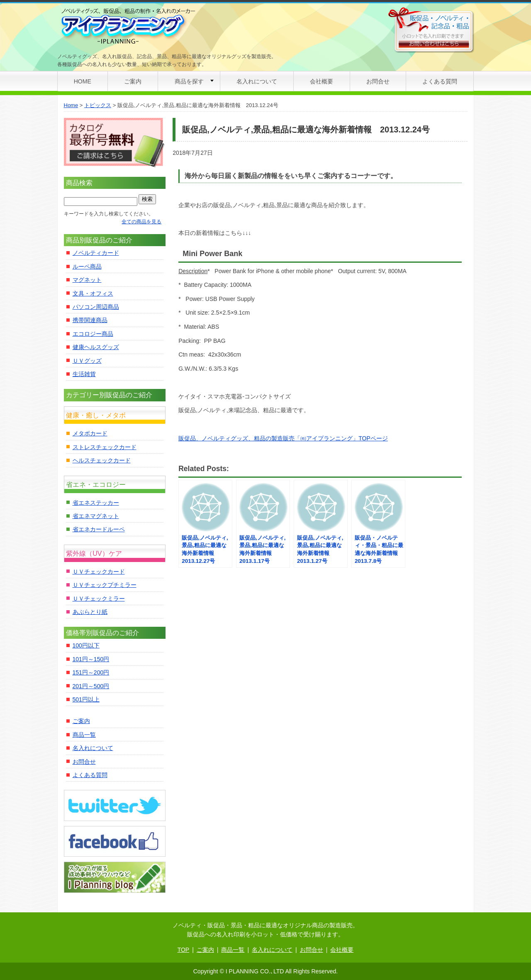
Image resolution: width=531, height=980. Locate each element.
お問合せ (378, 81)
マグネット (87, 280)
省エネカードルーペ (99, 529)
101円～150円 (91, 659)
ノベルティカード (96, 253)
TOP (184, 950)
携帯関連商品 (90, 320)
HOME (83, 81)
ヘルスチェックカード (102, 460)
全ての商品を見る (141, 222)
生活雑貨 (84, 374)
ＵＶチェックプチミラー (105, 585)
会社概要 (322, 81)
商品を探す (189, 81)
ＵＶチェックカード (99, 572)
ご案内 (133, 81)
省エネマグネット (96, 516)
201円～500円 (91, 686)
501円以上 (86, 699)
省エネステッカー (96, 503)
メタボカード (90, 433)
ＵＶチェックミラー (99, 599)
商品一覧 (84, 735)
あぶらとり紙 (90, 612)
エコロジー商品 (93, 334)
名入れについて (257, 81)
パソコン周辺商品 (96, 307)
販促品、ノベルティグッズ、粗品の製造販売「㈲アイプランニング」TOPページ (283, 438)
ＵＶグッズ (87, 361)
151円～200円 (91, 672)
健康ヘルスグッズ (96, 347)
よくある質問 (440, 81)
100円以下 (86, 645)
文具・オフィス (93, 293)
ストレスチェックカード (105, 447)
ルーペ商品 (87, 266)
